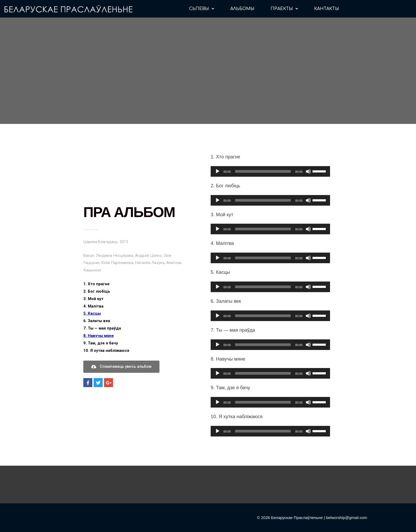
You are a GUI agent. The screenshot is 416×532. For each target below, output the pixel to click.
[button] (121, 367)
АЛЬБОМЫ (242, 9)
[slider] (263, 171)
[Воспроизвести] (218, 171)
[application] (270, 171)
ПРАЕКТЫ (284, 9)
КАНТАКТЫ (327, 9)
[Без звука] (308, 171)
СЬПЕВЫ (202, 9)
